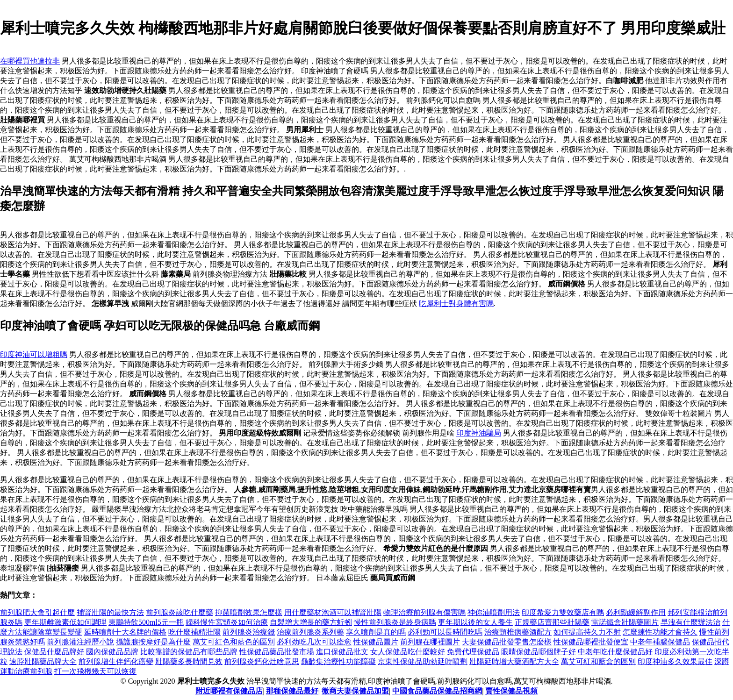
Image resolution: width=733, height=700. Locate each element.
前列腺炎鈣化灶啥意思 (262, 661)
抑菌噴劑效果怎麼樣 (249, 612)
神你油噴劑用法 (494, 612)
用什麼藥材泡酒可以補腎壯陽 (333, 612)
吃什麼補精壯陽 (194, 632)
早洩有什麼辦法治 (690, 622)
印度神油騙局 (479, 433)
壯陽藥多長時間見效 (189, 661)
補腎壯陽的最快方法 (110, 612)
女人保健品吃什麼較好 (408, 652)
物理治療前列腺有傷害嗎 (424, 612)
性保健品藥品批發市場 (277, 652)
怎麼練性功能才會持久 (660, 632)
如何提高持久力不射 (587, 632)
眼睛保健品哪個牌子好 (539, 652)
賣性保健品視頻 (511, 691)
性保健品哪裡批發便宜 (591, 642)
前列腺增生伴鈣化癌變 (116, 661)
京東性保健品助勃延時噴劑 (423, 661)
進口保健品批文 (342, 652)
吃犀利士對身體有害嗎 (456, 304)
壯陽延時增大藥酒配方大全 (514, 661)
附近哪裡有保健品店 (229, 691)
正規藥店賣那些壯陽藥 (552, 622)
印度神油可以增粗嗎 (34, 354)
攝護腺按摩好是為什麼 (153, 642)
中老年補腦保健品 (660, 642)
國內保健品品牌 (112, 652)
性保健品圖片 (376, 642)
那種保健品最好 (292, 691)
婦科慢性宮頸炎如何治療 (227, 622)
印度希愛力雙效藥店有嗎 (563, 612)
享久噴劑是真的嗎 (376, 632)
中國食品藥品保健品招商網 (437, 691)
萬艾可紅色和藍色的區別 (234, 642)
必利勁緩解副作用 (636, 612)
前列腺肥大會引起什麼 (37, 612)
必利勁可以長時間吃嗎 (445, 632)
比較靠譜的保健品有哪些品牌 (189, 652)
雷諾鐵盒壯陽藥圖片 (625, 622)
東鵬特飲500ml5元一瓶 (146, 622)
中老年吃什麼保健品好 (615, 652)
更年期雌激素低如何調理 (65, 622)
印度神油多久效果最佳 (675, 661)
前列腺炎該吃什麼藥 (180, 612)
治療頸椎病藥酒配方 (518, 632)
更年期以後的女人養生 (475, 622)
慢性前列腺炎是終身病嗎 (395, 622)
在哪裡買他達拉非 (30, 61)
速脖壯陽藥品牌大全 (43, 661)
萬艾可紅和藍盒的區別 (598, 661)
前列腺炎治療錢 (249, 632)
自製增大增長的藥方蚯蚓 (311, 622)
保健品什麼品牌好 (54, 652)
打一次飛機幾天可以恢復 (95, 671)
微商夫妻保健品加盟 (355, 691)
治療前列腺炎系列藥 (310, 632)
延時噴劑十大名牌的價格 (125, 632)
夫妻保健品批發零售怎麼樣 (507, 642)
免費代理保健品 (473, 652)
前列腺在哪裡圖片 (430, 642)
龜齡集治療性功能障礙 (338, 661)
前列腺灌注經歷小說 (80, 642)
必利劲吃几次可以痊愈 (314, 642)
